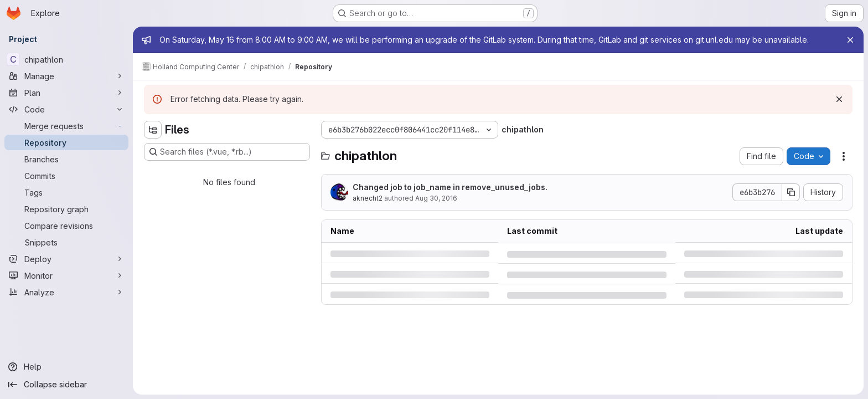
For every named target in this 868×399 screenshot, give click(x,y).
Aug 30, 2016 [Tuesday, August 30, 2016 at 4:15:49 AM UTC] (436, 198)
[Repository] (66, 142)
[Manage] (66, 76)
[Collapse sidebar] (66, 385)
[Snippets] (66, 242)
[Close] (850, 40)
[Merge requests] (66, 126)
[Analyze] (66, 292)
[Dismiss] (839, 99)
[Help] (66, 367)
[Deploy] (66, 259)
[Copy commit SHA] (791, 192)
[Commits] (66, 176)
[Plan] (66, 93)
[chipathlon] (66, 59)
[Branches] (66, 159)
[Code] (66, 109)
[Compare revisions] (66, 226)
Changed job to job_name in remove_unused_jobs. (450, 187)
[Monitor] (66, 275)
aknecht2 (368, 198)
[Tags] (66, 192)
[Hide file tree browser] (153, 130)
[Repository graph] (66, 209)
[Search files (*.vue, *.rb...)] (227, 152)
